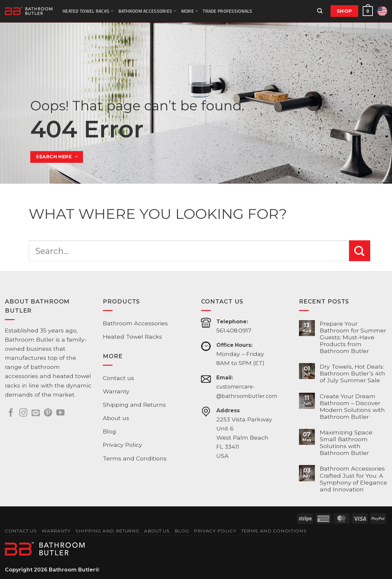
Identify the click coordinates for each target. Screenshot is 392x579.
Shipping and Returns (134, 405)
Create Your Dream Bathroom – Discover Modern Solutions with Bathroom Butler (352, 406)
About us (116, 418)
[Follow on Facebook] (11, 413)
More (190, 11)
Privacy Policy (122, 445)
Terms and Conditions (135, 458)
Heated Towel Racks (88, 11)
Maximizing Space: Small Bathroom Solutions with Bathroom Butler (346, 443)
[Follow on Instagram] (23, 413)
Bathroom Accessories (148, 11)
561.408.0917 (234, 330)
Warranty (116, 391)
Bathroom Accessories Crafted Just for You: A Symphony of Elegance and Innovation (353, 479)
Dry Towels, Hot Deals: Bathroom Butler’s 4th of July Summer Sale (352, 373)
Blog (109, 431)
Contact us (118, 378)
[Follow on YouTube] (60, 413)
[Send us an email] (36, 413)
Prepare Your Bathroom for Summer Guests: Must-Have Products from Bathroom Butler (353, 337)
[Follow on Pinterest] (48, 413)
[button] (320, 11)
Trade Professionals (227, 11)
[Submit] (360, 251)
